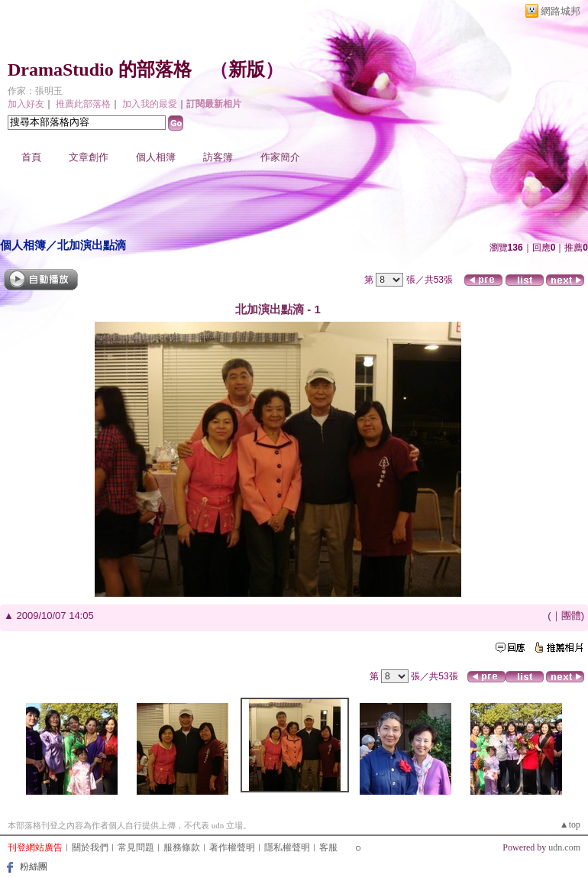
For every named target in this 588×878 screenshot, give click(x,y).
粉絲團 (34, 867)
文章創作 (89, 157)
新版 (247, 70)
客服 (328, 847)
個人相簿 (156, 157)
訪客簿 (218, 157)
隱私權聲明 (287, 847)
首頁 (31, 157)
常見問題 (136, 847)
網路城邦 (561, 11)
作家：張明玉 (35, 91)
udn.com (564, 847)
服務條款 (182, 847)
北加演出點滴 (92, 245)
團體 (571, 616)
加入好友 (26, 104)
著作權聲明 (232, 847)
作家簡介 (280, 157)
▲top (570, 825)
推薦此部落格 (83, 104)
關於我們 (90, 847)
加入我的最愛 (150, 104)
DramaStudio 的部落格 (100, 70)
